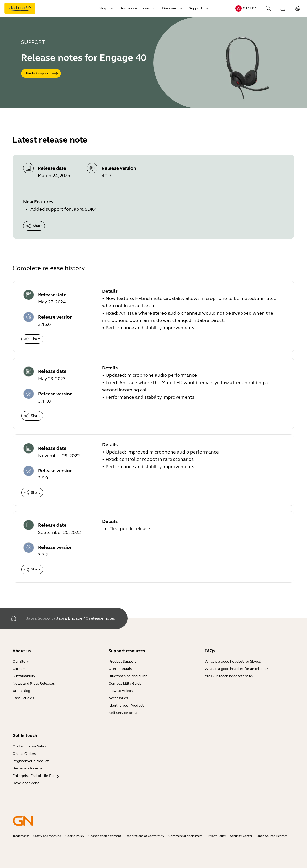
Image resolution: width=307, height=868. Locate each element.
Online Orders (24, 754)
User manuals (120, 669)
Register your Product (31, 761)
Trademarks (21, 836)
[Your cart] (298, 8)
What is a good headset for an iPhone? (236, 669)
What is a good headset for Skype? (233, 661)
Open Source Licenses (272, 836)
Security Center (241, 836)
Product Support (122, 661)
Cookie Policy (75, 836)
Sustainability (24, 676)
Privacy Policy (216, 836)
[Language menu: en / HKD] (246, 8)
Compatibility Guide (125, 683)
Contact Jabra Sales (29, 746)
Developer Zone (26, 783)
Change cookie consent (105, 836)
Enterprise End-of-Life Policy (36, 776)
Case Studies (23, 698)
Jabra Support (39, 618)
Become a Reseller (28, 768)
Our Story (21, 661)
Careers (19, 669)
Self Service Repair (124, 713)
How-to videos (121, 691)
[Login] (283, 8)
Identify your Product (126, 705)
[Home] (14, 618)
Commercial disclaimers (185, 836)
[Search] (268, 8)
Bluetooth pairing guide (128, 676)
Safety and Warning (47, 836)
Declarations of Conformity (145, 836)
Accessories (118, 698)
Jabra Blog (21, 691)
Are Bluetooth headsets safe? (229, 676)
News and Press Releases (34, 683)
